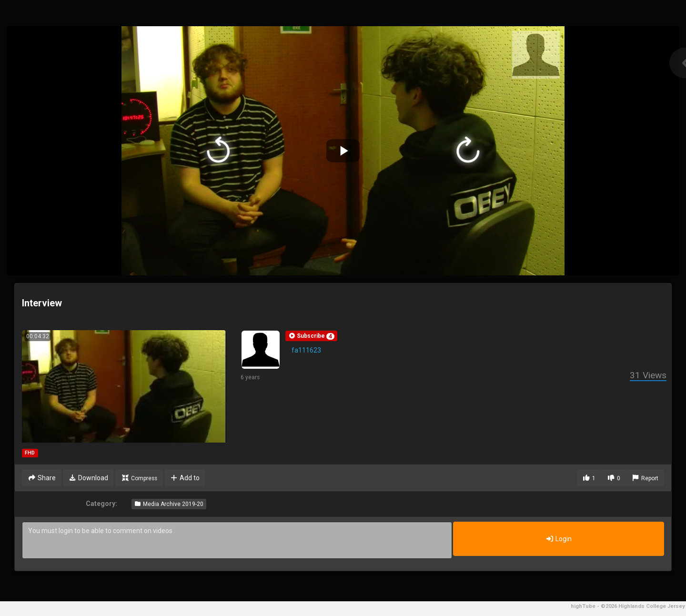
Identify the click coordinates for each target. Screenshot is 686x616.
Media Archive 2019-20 (169, 504)
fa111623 (306, 350)
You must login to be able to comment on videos (237, 540)
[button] (311, 336)
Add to (185, 478)
